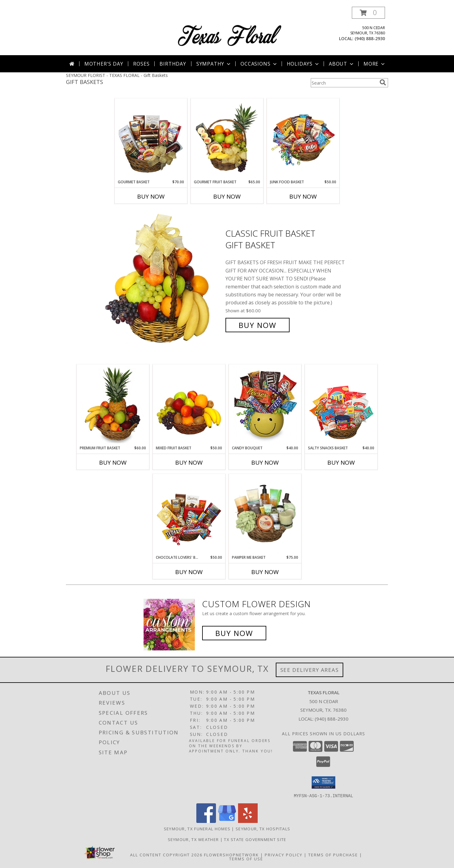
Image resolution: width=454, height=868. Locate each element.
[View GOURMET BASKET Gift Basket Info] (151, 139)
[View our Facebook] (206, 821)
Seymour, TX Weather (193, 839)
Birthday (173, 64)
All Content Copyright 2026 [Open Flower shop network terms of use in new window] (166, 855)
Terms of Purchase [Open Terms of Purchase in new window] (333, 855)
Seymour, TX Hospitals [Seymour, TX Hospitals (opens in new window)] (263, 828)
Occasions (259, 64)
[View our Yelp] (248, 821)
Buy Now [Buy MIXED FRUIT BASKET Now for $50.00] (189, 463)
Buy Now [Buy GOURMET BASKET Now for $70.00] (151, 196)
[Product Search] (344, 83)
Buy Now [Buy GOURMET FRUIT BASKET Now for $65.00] (227, 196)
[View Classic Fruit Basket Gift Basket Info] (162, 279)
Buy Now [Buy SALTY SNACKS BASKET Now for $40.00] (341, 463)
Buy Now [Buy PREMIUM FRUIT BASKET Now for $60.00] (113, 463)
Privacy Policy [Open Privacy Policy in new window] (284, 855)
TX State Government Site (255, 839)
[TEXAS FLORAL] (229, 28)
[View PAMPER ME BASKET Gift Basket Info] (265, 515)
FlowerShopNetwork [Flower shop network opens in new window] (231, 855)
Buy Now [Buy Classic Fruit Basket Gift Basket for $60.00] (258, 325)
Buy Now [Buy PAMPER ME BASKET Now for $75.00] (265, 572)
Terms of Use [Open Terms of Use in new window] (246, 858)
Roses (141, 64)
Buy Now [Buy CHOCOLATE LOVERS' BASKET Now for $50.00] (189, 572)
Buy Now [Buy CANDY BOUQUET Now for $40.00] (265, 463)
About (342, 64)
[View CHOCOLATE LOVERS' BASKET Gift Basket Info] (189, 515)
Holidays (303, 64)
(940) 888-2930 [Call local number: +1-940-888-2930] (370, 38)
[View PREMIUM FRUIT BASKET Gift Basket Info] (113, 405)
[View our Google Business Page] (227, 821)
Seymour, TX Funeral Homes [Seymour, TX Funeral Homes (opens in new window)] (197, 828)
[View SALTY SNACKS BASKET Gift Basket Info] (341, 405)
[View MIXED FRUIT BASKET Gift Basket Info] (189, 405)
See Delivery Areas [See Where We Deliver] (310, 670)
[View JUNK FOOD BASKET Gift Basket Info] (303, 139)
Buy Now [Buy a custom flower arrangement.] (234, 633)
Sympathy (214, 64)
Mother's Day (104, 64)
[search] (383, 82)
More (375, 64)
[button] (368, 13)
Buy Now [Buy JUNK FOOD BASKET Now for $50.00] (303, 196)
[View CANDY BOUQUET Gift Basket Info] (265, 405)
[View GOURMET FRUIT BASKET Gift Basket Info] (227, 139)
